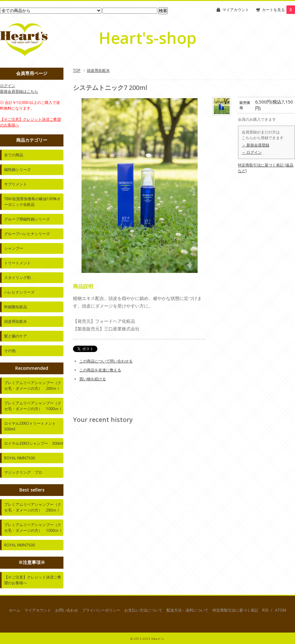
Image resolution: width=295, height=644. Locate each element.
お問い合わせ (67, 610)
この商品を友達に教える (100, 370)
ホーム (15, 610)
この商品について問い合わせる (106, 361)
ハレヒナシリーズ (19, 292)
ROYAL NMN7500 (20, 458)
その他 (10, 351)
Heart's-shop (147, 38)
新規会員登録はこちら (19, 91)
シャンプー (14, 248)
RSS (265, 610)
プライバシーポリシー (101, 610)
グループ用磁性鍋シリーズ (27, 219)
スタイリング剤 (17, 278)
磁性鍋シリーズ (17, 169)
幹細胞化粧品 (16, 307)
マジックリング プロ (23, 472)
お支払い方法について (143, 610)
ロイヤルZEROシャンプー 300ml (34, 443)
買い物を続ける (93, 379)
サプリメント (16, 184)
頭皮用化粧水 (98, 70)
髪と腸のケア (16, 336)
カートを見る (279, 10)
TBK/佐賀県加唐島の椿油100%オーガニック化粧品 (32, 202)
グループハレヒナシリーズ (27, 234)
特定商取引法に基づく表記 (235, 610)
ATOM (281, 610)
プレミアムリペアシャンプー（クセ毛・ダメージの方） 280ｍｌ (33, 386)
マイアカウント (236, 10)
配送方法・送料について (187, 610)
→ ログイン (252, 152)
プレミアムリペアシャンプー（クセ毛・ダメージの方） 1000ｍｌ (33, 406)
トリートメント (17, 263)
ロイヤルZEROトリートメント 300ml (32, 426)
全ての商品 (14, 155)
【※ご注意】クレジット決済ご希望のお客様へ (33, 580)
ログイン (8, 86)
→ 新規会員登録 (256, 145)
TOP (77, 70)
